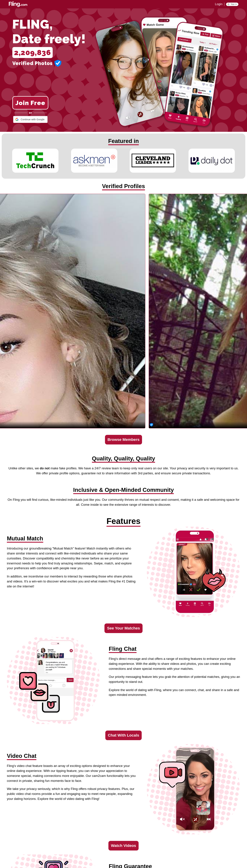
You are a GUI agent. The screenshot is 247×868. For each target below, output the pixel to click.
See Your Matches (123, 628)
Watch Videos (123, 846)
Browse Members (123, 440)
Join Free (30, 103)
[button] (232, 4)
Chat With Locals (123, 735)
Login (219, 4)
